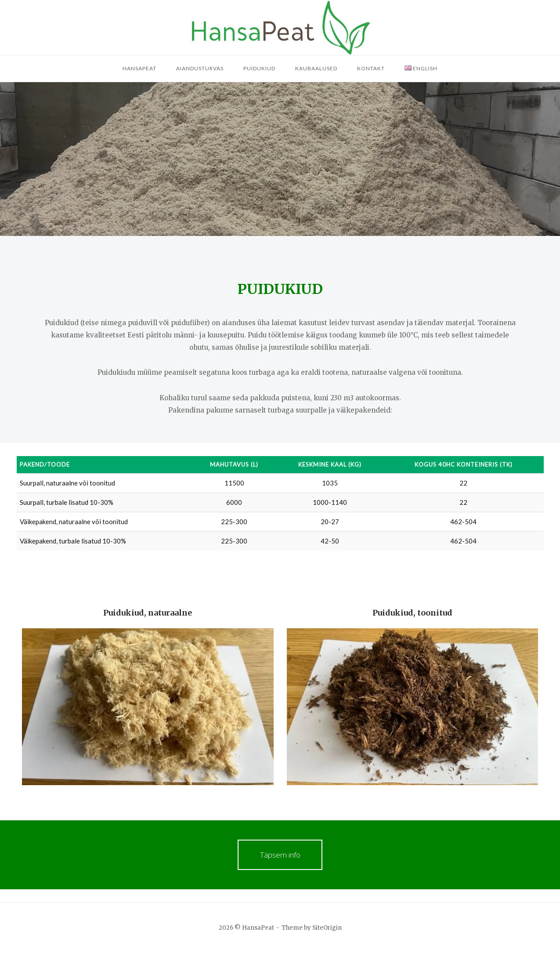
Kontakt (371, 68)
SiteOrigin (327, 928)
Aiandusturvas (200, 68)
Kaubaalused (316, 68)
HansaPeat (139, 68)
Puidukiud (259, 68)
